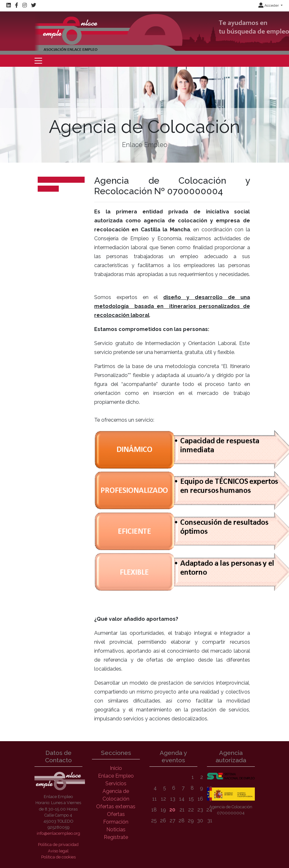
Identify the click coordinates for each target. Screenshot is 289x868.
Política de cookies (58, 857)
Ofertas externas (116, 807)
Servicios (116, 784)
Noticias (116, 830)
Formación (116, 822)
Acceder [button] (269, 5)
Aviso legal (58, 851)
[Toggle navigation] (38, 61)
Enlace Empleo (116, 776)
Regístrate (116, 837)
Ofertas (116, 814)
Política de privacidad (58, 845)
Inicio (116, 768)
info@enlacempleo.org (58, 833)
